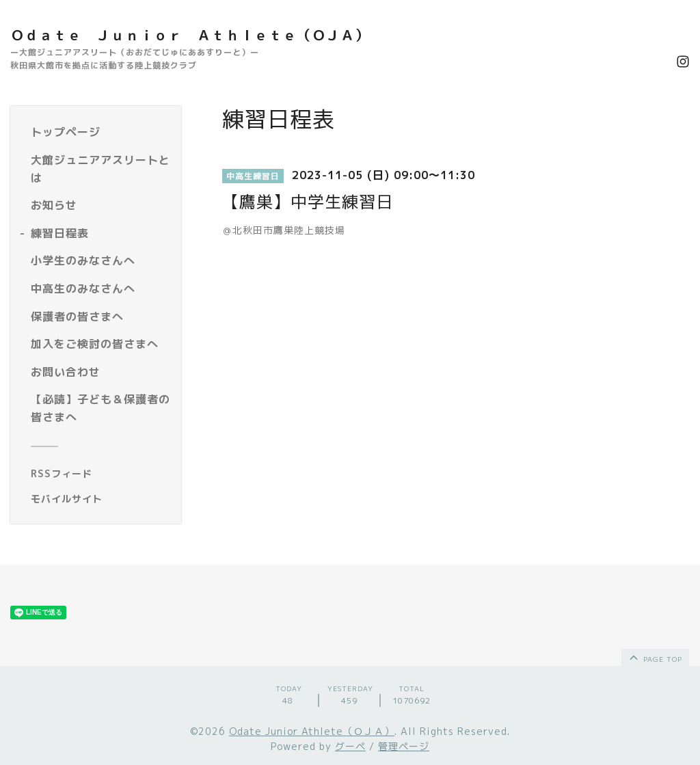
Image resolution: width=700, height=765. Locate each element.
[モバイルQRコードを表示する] (101, 499)
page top (655, 657)
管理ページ (404, 746)
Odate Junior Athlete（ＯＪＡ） (312, 731)
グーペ (350, 746)
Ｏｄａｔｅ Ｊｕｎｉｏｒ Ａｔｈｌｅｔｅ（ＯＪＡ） (190, 35)
